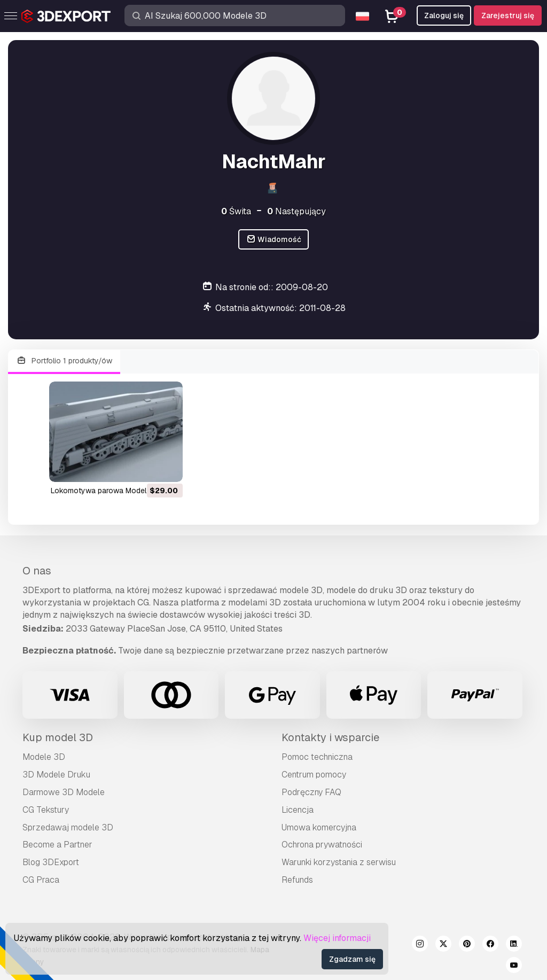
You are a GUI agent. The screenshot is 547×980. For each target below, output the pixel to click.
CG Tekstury (46, 810)
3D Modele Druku (56, 775)
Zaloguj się (444, 15)
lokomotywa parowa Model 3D (104, 491)
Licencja (298, 810)
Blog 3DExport (51, 862)
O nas (37, 571)
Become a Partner (57, 845)
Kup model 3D (58, 737)
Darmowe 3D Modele (64, 792)
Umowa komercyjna (319, 827)
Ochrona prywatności (322, 845)
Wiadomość (274, 240)
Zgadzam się (352, 959)
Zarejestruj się (508, 15)
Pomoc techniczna (317, 757)
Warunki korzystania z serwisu (339, 862)
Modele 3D (44, 757)
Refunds (297, 880)
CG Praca (41, 880)
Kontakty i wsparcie (330, 737)
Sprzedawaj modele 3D (68, 827)
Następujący (296, 211)
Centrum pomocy (314, 775)
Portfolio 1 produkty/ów (64, 361)
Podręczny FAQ (311, 792)
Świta (236, 211)
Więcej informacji (337, 938)
